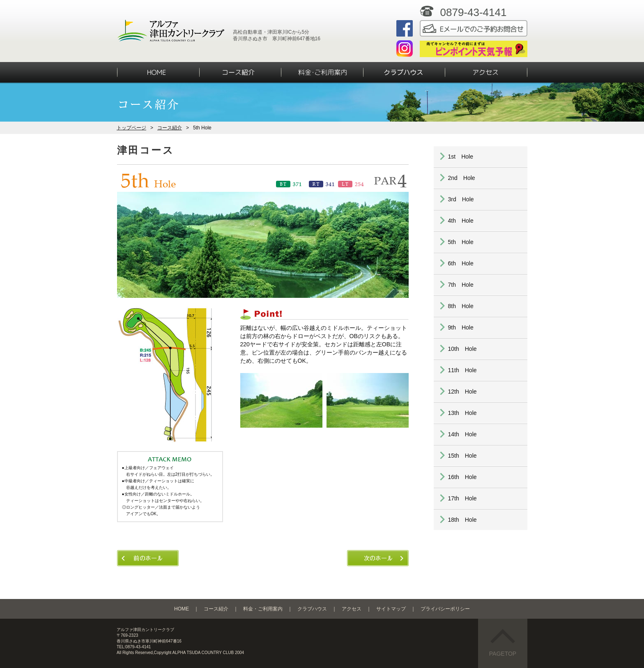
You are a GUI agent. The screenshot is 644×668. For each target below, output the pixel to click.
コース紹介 (170, 128)
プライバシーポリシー (445, 609)
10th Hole (462, 349)
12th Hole (462, 392)
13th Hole (462, 413)
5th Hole (461, 242)
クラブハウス (312, 609)
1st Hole (461, 157)
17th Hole (462, 498)
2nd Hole (462, 178)
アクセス (352, 609)
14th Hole (462, 434)
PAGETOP (503, 643)
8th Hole (461, 306)
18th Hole (462, 520)
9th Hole (461, 327)
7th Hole (461, 285)
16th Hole (462, 477)
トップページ (131, 128)
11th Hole (462, 370)
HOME (182, 609)
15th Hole (462, 456)
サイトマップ (391, 609)
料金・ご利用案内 (263, 609)
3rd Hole (461, 199)
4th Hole (461, 221)
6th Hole (461, 263)
